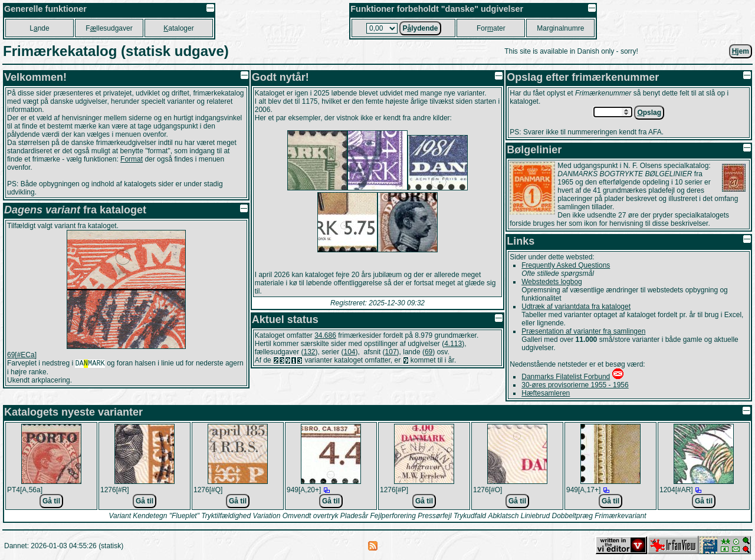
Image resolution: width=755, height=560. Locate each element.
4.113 (453, 344)
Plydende (420, 28)
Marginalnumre (560, 28)
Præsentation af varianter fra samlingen (583, 331)
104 (350, 352)
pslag (649, 113)
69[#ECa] (22, 355)
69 (429, 352)
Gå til (51, 501)
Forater (491, 28)
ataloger (178, 28)
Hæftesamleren (546, 393)
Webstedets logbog (552, 282)
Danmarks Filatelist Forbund (566, 377)
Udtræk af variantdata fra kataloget (576, 307)
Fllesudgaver (109, 28)
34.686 (325, 335)
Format (132, 159)
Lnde (39, 28)
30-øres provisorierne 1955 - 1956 (575, 385)
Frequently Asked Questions (566, 265)
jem (741, 51)
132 (309, 352)
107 (391, 352)
